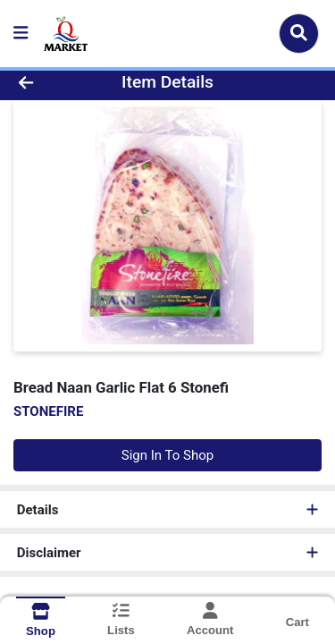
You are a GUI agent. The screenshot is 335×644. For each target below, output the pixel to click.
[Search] (299, 33)
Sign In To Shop (167, 455)
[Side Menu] (21, 34)
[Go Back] (52, 83)
